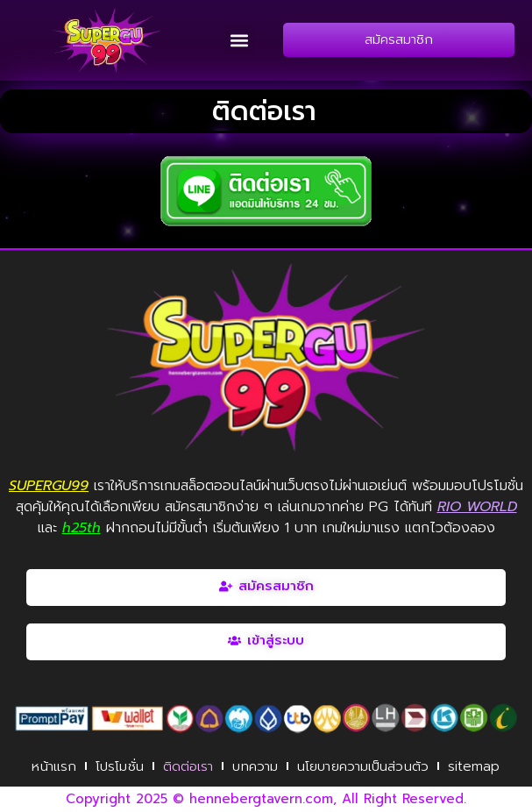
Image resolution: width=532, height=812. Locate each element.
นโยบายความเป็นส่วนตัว (363, 766)
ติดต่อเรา (188, 766)
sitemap (474, 766)
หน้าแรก (54, 766)
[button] (240, 40)
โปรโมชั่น (120, 766)
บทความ (255, 766)
